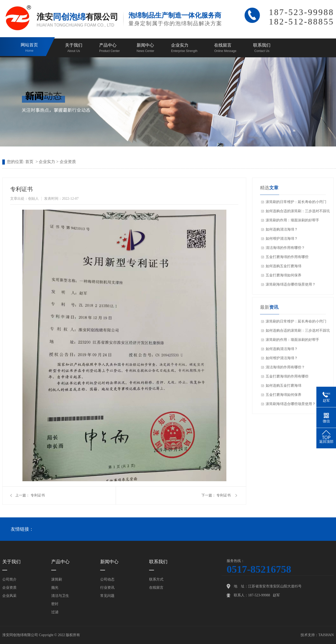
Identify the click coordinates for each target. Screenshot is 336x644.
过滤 (55, 612)
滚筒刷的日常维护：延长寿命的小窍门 (296, 202)
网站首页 (29, 48)
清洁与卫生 (60, 596)
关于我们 (74, 48)
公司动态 (107, 579)
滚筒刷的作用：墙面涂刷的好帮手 (292, 220)
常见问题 (107, 596)
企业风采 (9, 596)
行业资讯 (107, 588)
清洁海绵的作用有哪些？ (285, 248)
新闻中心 (145, 48)
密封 (55, 604)
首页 (29, 162)
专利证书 (38, 495)
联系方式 (156, 579)
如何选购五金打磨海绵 (283, 266)
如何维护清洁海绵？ (282, 239)
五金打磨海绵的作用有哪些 (287, 257)
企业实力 (184, 48)
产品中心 (109, 48)
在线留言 (225, 48)
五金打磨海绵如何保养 (283, 275)
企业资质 (68, 162)
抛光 (55, 588)
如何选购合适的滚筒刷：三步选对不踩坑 (298, 211)
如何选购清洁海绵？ (282, 229)
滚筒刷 (57, 579)
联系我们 (262, 48)
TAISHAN (326, 635)
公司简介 (9, 579)
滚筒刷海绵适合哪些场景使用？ (291, 284)
